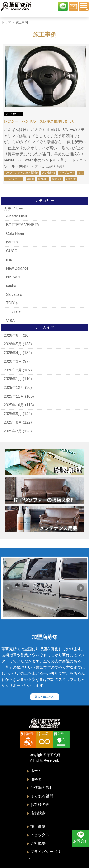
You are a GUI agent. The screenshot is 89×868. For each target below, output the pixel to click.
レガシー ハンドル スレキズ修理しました (39, 121)
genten (12, 242)
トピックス (40, 835)
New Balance (17, 268)
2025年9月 (13, 414)
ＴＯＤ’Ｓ (14, 312)
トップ (6, 23)
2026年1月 (13, 379)
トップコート (67, 173)
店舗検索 (38, 813)
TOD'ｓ (12, 303)
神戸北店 (71, 179)
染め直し (57, 179)
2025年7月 (13, 431)
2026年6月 (13, 335)
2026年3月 (13, 361)
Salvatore (14, 294)
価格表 (36, 779)
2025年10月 (14, 405)
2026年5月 (13, 344)
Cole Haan (15, 233)
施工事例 (38, 826)
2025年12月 (14, 388)
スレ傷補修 (49, 173)
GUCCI (12, 251)
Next (80, 588)
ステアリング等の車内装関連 (21, 173)
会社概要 (38, 843)
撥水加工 (43, 179)
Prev (9, 588)
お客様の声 (40, 805)
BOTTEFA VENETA (23, 225)
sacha (11, 286)
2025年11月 (14, 396)
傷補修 (30, 179)
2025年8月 (13, 422)
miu (9, 259)
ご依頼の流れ (42, 788)
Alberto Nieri (17, 216)
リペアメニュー (14, 179)
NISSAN (13, 277)
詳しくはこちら (45, 697)
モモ (81, 173)
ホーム (36, 771)
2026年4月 (13, 353)
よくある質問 (42, 796)
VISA (10, 321)
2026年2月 (13, 370)
